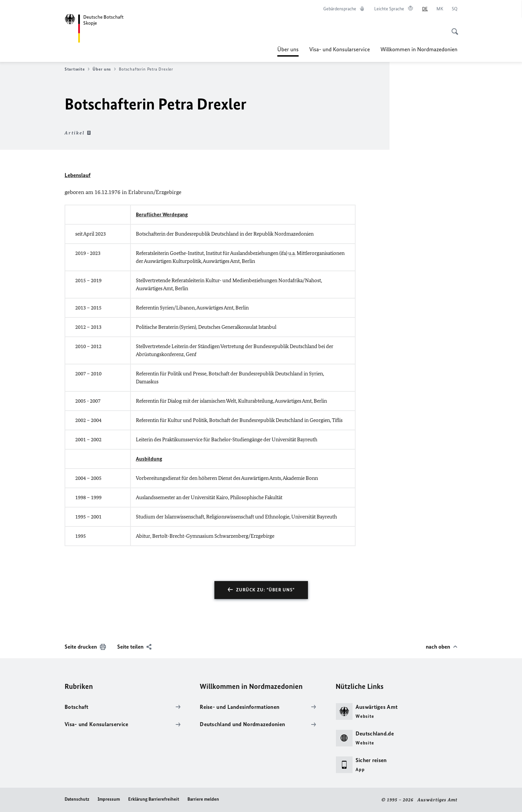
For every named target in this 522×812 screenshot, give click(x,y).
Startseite (77, 69)
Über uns (288, 49)
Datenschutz (77, 799)
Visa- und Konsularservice (340, 49)
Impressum (109, 799)
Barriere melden (203, 799)
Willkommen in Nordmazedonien (419, 49)
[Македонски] (440, 9)
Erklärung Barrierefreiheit (154, 799)
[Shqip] (455, 9)
